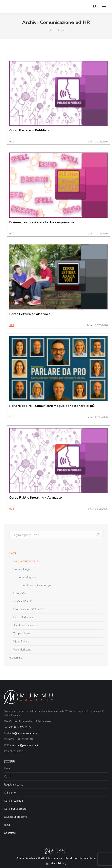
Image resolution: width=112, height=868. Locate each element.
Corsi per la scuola (15, 809)
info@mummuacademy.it (25, 733)
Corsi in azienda (13, 801)
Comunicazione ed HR (26, 561)
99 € (12, 142)
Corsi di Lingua (22, 569)
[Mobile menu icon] (104, 6)
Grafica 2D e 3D (23, 601)
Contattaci (10, 833)
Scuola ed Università (25, 626)
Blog (7, 825)
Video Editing (21, 642)
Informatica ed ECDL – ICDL (30, 609)
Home (8, 769)
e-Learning (16, 658)
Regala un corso (14, 785)
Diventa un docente (15, 817)
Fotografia (20, 593)
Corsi (13, 553)
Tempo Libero (22, 634)
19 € (12, 417)
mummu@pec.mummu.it (24, 745)
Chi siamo (10, 793)
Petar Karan (90, 858)
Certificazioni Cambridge (36, 585)
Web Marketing (22, 650)
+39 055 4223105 (20, 727)
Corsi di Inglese (27, 577)
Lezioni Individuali (24, 617)
